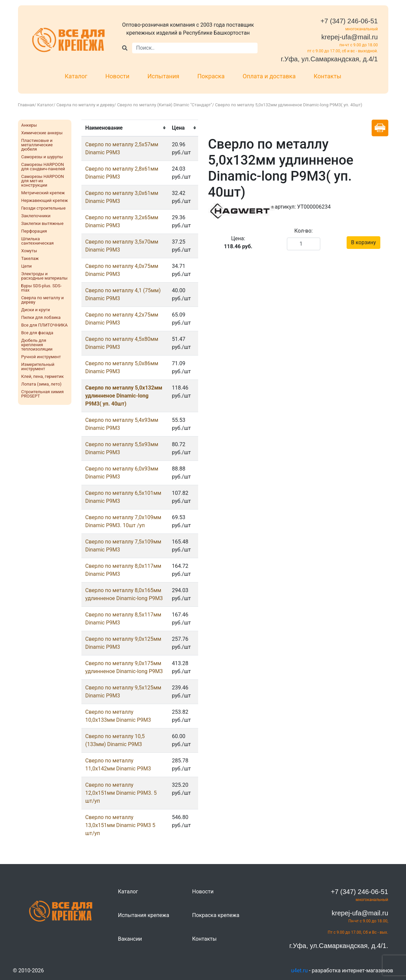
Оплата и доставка (269, 76)
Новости (117, 76)
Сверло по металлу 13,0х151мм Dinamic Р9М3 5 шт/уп (120, 825)
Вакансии (130, 939)
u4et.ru (299, 971)
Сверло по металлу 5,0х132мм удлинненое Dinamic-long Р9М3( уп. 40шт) (124, 396)
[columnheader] (125, 128)
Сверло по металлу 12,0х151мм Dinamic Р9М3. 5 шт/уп (121, 793)
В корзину (363, 242)
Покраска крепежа (216, 915)
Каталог (76, 76)
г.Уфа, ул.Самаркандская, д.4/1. (339, 946)
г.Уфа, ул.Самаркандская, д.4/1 (329, 59)
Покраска (211, 76)
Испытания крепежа (144, 915)
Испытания (163, 76)
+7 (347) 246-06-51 (349, 21)
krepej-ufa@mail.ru (349, 37)
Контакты (327, 76)
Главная (26, 105)
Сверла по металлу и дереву (85, 105)
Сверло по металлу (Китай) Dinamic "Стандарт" (165, 105)
